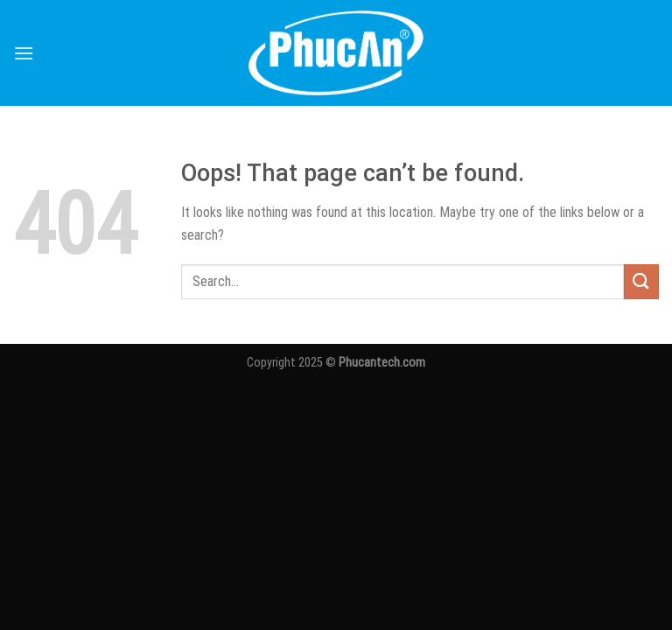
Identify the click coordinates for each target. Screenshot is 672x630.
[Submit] (641, 281)
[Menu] (24, 53)
